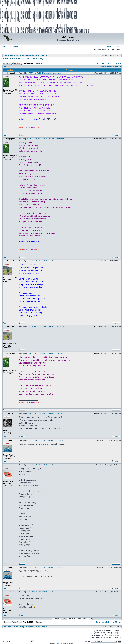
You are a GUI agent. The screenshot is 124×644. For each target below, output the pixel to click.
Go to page (100, 64)
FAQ (110, 46)
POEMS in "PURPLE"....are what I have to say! (23, 59)
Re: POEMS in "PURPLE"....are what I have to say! (46, 139)
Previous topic (107, 67)
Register (14, 46)
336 (116, 64)
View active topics (19, 53)
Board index (7, 55)
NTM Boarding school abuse (24, 55)
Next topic (117, 67)
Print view (7, 67)
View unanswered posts (8, 53)
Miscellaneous (42, 55)
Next (120, 64)
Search (118, 46)
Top (4, 135)
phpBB (57, 643)
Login (6, 46)
